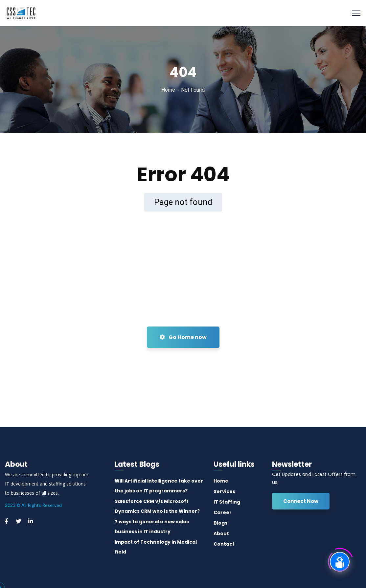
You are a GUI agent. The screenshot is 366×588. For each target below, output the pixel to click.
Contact (224, 544)
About (221, 533)
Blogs (220, 523)
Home (168, 90)
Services (224, 491)
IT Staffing (227, 502)
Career (223, 512)
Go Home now (183, 337)
